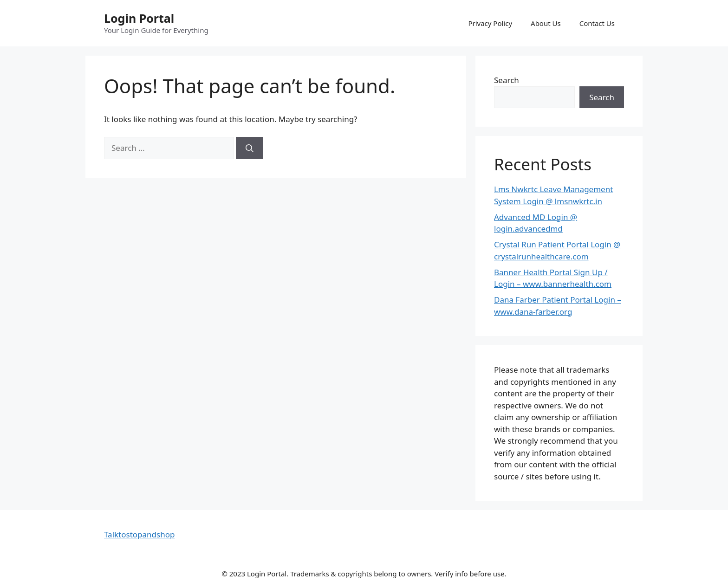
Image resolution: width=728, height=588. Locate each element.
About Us (546, 23)
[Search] (250, 148)
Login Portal (139, 18)
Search (507, 80)
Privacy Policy (490, 23)
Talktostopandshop (139, 534)
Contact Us (597, 23)
